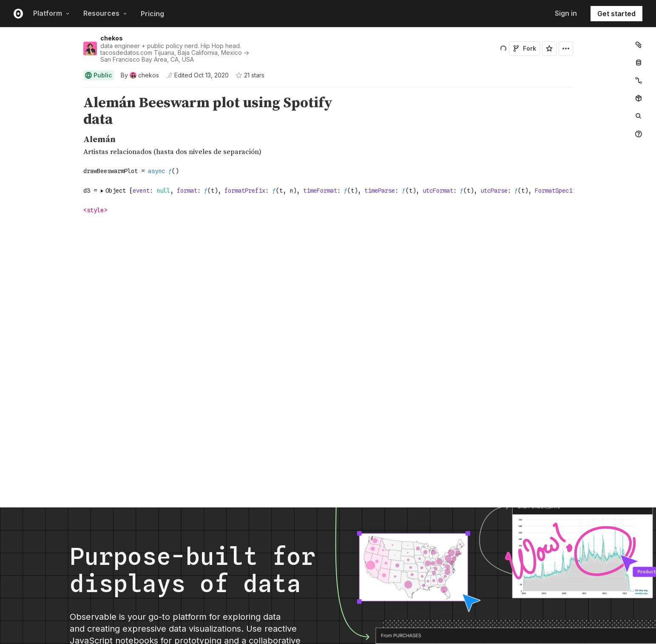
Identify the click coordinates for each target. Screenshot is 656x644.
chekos (112, 38)
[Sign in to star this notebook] (549, 48)
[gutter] (39, 111)
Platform (51, 13)
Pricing (152, 14)
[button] (73, 91)
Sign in (566, 13)
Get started (616, 14)
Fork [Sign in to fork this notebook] (524, 48)
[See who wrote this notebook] (140, 75)
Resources (105, 13)
